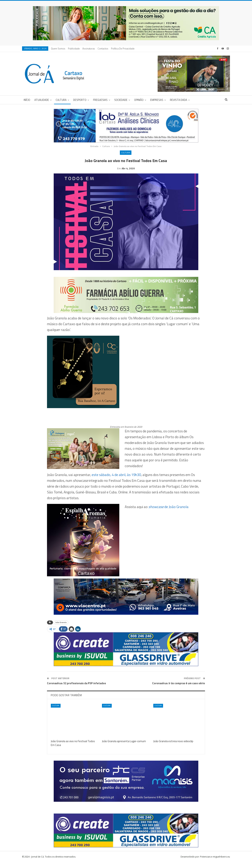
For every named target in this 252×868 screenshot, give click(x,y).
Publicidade (74, 49)
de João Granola (168, 512)
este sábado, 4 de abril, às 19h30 (116, 480)
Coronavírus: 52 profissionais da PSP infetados (76, 689)
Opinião (139, 100)
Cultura (61, 100)
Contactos (103, 49)
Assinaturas (89, 49)
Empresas (157, 100)
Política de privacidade (123, 49)
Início (27, 100)
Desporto (80, 100)
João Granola (61, 628)
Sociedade (121, 100)
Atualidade (42, 100)
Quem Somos (58, 49)
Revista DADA (179, 100)
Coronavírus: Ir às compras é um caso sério (179, 689)
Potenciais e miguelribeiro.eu (215, 862)
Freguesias (100, 100)
